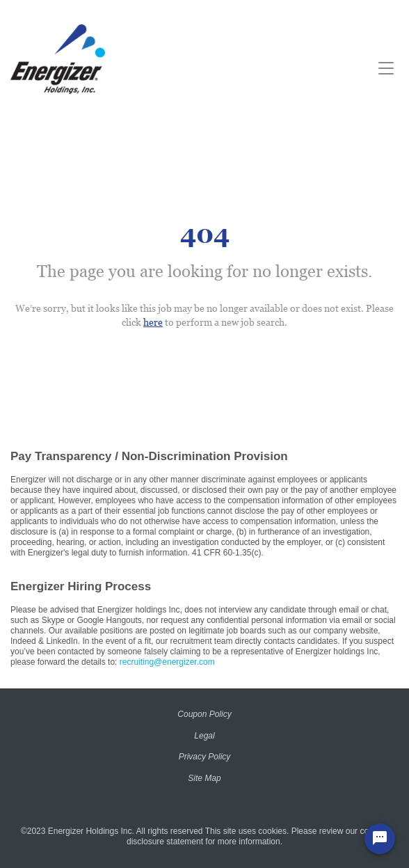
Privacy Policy (205, 757)
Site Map (204, 778)
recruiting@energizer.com (167, 662)
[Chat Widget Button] (380, 839)
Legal (204, 736)
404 (205, 234)
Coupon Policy (204, 714)
